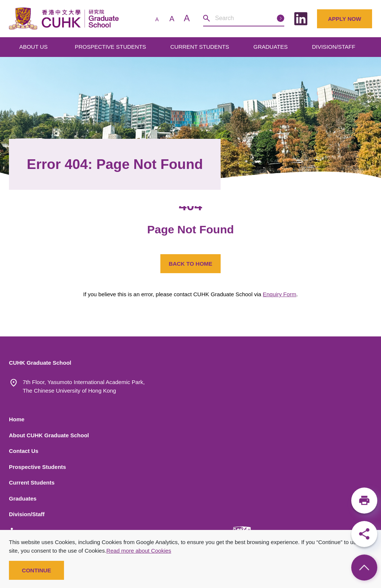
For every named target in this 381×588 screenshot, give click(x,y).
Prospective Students (37, 467)
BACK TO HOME (190, 264)
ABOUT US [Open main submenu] (34, 47)
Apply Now (344, 19)
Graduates (23, 498)
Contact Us (24, 451)
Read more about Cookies (139, 551)
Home (17, 419)
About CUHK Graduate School (49, 435)
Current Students (32, 482)
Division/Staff (27, 514)
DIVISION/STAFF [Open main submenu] (334, 47)
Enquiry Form (279, 294)
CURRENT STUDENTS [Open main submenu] (201, 47)
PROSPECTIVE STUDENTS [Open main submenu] (111, 47)
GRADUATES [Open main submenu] (271, 47)
